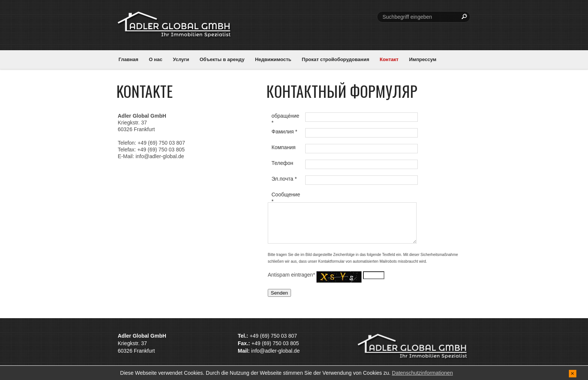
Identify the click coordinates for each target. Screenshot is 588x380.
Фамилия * (284, 132)
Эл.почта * (284, 179)
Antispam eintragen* (292, 275)
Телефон (282, 163)
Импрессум (423, 59)
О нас (156, 59)
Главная (128, 59)
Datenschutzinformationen (422, 373)
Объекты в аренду (222, 59)
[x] (573, 373)
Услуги (181, 59)
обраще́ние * (285, 118)
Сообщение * (286, 197)
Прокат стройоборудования (336, 59)
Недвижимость (273, 59)
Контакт (389, 59)
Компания (283, 147)
